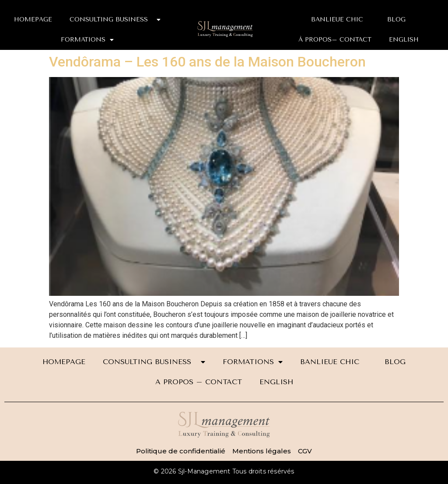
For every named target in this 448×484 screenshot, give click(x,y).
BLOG (396, 19)
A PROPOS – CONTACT (199, 382)
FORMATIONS (87, 40)
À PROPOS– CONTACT (335, 40)
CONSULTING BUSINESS (115, 20)
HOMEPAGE (33, 19)
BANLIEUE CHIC (340, 19)
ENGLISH (404, 40)
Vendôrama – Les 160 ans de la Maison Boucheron (207, 62)
